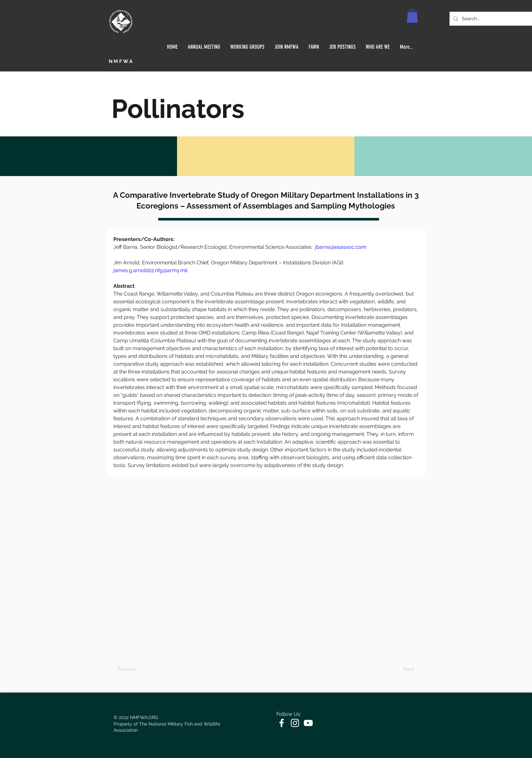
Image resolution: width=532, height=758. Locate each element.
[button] (412, 16)
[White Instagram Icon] (295, 723)
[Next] (398, 669)
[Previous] (139, 669)
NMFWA (121, 61)
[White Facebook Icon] (282, 723)
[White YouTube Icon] (308, 723)
